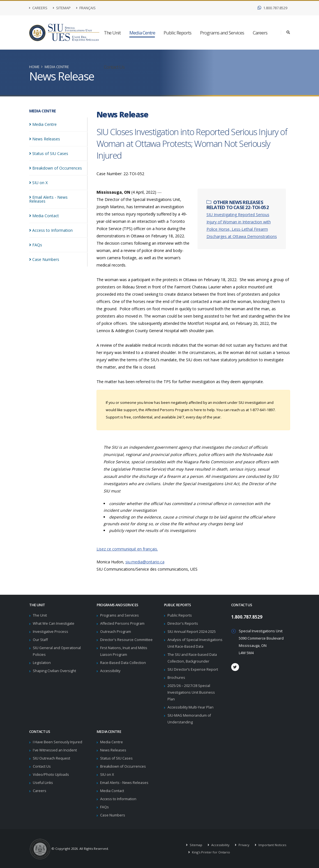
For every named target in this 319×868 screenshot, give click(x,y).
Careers (38, 8)
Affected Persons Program (122, 623)
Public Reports (177, 33)
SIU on (38, 183)
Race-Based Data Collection (123, 663)
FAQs (105, 807)
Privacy (244, 845)
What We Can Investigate (54, 623)
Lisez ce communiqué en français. (127, 549)
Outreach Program (116, 632)
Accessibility (110, 671)
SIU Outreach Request (51, 758)
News (45, 139)
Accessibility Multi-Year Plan (191, 707)
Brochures (176, 678)
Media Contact (112, 791)
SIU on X (107, 775)
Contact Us (114, 67)
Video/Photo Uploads (51, 775)
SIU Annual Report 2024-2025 (192, 632)
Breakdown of (56, 168)
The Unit (112, 33)
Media (43, 124)
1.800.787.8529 (272, 8)
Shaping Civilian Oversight (54, 671)
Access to (51, 226)
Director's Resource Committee (126, 640)
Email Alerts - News (57, 197)
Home (34, 67)
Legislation (42, 663)
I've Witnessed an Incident (55, 750)
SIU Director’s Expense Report (193, 669)
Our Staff (40, 640)
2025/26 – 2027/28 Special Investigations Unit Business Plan (191, 692)
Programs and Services (222, 33)
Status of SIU (49, 153)
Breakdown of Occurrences (123, 766)
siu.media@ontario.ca (145, 562)
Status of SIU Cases (116, 758)
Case (44, 255)
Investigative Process (51, 632)
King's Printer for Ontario (211, 852)
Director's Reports (183, 623)
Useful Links (43, 783)
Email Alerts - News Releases (124, 783)
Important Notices (272, 845)
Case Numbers (113, 815)
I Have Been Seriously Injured (58, 742)
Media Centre (142, 33)
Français (86, 8)
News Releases (113, 750)
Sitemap (62, 8)
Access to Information (118, 799)
